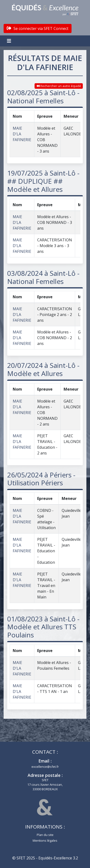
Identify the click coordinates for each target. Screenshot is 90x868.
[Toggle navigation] (10, 41)
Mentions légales (45, 840)
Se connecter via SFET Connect (38, 28)
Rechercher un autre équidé (59, 86)
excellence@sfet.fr (45, 767)
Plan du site (45, 835)
